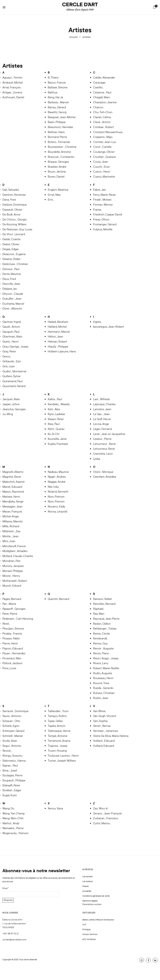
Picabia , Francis (12, 634)
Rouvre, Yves (101, 683)
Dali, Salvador (11, 190)
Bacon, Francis (57, 82)
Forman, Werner (103, 205)
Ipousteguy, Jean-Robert (109, 327)
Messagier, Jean (12, 506)
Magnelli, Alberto (13, 472)
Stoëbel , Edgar (12, 790)
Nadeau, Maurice (58, 472)
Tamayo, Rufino (57, 716)
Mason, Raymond (13, 492)
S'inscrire (8, 900)
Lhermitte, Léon (103, 454)
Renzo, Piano (101, 653)
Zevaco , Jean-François (107, 813)
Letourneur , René (104, 444)
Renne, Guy (100, 643)
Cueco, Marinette (104, 177)
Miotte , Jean (11, 536)
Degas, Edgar (11, 249)
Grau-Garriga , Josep (15, 346)
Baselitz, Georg (57, 112)
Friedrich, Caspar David (108, 214)
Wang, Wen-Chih (13, 818)
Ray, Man (99, 614)
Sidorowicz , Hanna (14, 761)
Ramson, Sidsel (102, 599)
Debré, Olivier (11, 244)
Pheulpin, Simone (13, 628)
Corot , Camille (102, 147)
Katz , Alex (54, 409)
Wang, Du (8, 808)
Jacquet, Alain (11, 399)
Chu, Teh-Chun (103, 112)
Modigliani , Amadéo (15, 551)
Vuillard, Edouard (104, 746)
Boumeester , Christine (62, 147)
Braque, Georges (58, 162)
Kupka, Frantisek (58, 444)
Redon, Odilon (102, 624)
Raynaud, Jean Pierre (106, 619)
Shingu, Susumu (12, 756)
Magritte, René (12, 477)
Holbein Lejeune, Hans (62, 351)
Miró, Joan (9, 541)
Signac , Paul (10, 765)
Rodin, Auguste (103, 673)
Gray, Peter (9, 351)
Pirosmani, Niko (12, 658)
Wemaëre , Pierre (13, 828)
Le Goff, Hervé (102, 419)
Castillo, (98, 87)
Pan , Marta (9, 604)
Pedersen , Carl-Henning (18, 619)
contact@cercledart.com (14, 940)
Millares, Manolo (13, 521)
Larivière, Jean (102, 409)
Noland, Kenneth (58, 492)
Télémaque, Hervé (59, 731)
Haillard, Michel (57, 327)
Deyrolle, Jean (11, 284)
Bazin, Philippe (57, 122)
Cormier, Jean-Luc (105, 142)
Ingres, (97, 322)
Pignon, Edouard (13, 648)
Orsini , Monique (103, 472)
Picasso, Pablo (11, 638)
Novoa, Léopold (57, 511)
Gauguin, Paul (11, 332)
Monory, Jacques (13, 566)
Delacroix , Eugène (14, 254)
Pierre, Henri (10, 643)
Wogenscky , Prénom (15, 833)
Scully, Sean (10, 741)
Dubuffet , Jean (12, 299)
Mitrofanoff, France (14, 546)
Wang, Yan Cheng (13, 813)
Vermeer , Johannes (106, 731)
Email (6, 888)
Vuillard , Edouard (104, 741)
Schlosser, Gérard (13, 731)
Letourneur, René (104, 449)
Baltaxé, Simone (58, 87)
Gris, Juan (9, 366)
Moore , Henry (11, 576)
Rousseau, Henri (103, 678)
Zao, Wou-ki (100, 808)
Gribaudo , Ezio (12, 361)
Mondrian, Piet (11, 561)
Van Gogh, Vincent (105, 716)
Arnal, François (11, 87)
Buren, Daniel (56, 177)
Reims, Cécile (102, 634)
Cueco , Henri (102, 172)
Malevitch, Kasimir (14, 482)
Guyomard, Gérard (14, 386)
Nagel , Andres (57, 477)
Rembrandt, (100, 638)
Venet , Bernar (102, 726)
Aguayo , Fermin (12, 77)
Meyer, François (12, 511)
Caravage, (99, 82)
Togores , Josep (58, 746)
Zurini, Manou (102, 823)
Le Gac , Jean (101, 414)
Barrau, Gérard (57, 107)
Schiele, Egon (11, 726)
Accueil (73, 37)
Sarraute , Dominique (15, 711)
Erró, (51, 200)
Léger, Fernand (102, 429)
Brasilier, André (57, 167)
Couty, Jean (101, 162)
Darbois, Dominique (15, 205)
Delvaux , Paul (11, 269)
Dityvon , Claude (13, 294)
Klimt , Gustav (56, 429)
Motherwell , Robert (15, 581)
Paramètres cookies (92, 904)
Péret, (6, 624)
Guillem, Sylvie (11, 376)
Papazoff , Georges (14, 609)
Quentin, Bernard (58, 599)
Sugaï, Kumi (10, 795)
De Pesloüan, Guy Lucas (17, 229)
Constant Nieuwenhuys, (108, 132)
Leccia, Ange (101, 424)
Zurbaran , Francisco (106, 818)
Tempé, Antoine (58, 736)
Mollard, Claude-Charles (18, 556)
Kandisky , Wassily (59, 404)
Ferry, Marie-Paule (104, 195)
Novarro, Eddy (57, 506)
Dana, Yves (9, 200)
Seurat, (7, 751)
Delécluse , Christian (15, 264)
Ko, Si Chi (54, 434)
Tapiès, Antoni (57, 726)
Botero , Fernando (59, 142)
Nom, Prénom (56, 497)
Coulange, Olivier (104, 152)
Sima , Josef (10, 770)
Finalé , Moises (102, 200)
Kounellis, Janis (57, 439)
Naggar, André (57, 482)
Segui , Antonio (12, 746)
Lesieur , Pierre (102, 439)
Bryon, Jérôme (57, 172)
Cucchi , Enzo (101, 167)
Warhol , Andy (11, 823)
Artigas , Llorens (12, 92)
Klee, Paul (54, 424)
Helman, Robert (57, 341)
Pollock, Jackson (12, 663)
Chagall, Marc (102, 97)
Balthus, (53, 92)
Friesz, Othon (101, 219)
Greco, (7, 356)
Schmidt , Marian (13, 736)
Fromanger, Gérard (105, 224)
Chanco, (98, 107)
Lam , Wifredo (102, 399)
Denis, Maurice (12, 274)
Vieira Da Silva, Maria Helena (111, 736)
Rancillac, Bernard (104, 604)
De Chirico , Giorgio (15, 219)
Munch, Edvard (12, 586)
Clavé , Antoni (102, 122)
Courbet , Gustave (105, 157)
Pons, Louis (9, 668)
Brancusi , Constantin (61, 157)
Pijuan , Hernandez (14, 653)
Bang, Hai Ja (55, 97)
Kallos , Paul (55, 399)
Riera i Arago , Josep (106, 658)
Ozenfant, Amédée (105, 477)
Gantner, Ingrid (12, 322)
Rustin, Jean (101, 698)
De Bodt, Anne (11, 214)
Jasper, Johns (11, 404)
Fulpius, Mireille (103, 229)
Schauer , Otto (11, 721)
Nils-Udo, (53, 487)
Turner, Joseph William (62, 761)
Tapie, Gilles (55, 721)
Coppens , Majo (103, 137)
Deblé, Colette (11, 239)
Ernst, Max (54, 195)
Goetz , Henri (10, 341)
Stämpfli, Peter (11, 785)
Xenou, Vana (55, 808)
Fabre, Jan (100, 190)
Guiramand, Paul (12, 381)
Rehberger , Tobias (105, 628)
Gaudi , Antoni (11, 327)
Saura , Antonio (12, 716)
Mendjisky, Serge (13, 501)
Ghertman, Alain (12, 336)
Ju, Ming (8, 414)
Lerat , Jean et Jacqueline (109, 434)
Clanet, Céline (102, 117)
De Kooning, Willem (14, 224)
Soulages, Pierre (12, 775)
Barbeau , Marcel (58, 102)
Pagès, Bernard (12, 599)
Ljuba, (97, 459)
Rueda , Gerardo (103, 688)
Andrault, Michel (13, 82)
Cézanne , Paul (102, 92)
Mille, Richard (11, 526)
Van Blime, (100, 711)
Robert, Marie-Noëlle (106, 668)
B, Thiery (53, 77)
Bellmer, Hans (56, 132)
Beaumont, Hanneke (60, 127)
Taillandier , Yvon (58, 711)
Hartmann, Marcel (59, 332)
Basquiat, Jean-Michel (62, 117)
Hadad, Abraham (58, 322)
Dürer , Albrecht (12, 308)
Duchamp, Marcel (13, 304)
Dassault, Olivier (12, 210)
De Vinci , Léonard (14, 234)
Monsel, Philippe (13, 571)
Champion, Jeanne (105, 102)
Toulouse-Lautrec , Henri (63, 756)
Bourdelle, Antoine (59, 152)
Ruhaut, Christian (104, 693)
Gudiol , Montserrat (14, 371)
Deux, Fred (9, 279)
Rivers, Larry (101, 663)
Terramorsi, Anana (59, 741)
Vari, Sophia (100, 721)
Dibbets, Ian (10, 289)
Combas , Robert (103, 127)
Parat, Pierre (10, 614)
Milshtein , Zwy (11, 531)
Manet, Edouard (12, 487)
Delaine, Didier (11, 259)
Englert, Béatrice (58, 190)
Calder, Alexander (104, 77)
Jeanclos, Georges (14, 409)
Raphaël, (98, 609)
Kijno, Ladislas (56, 414)
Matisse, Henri (11, 497)
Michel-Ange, (11, 516)
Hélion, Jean (55, 336)
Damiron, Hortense (14, 195)
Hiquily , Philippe (58, 346)
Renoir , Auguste (103, 648)
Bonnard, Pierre (57, 137)
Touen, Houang (57, 751)
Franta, (97, 210)
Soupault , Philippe (14, 780)
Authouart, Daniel (13, 97)
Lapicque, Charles (104, 404)
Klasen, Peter (56, 419)
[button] (154, 8)
